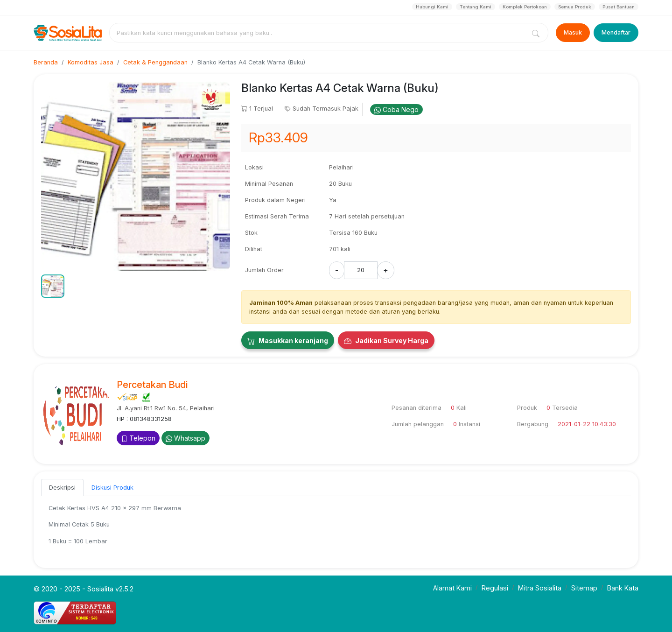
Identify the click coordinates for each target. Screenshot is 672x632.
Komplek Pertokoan (525, 7)
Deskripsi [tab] (62, 488)
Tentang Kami (476, 7)
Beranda (46, 62)
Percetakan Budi (152, 385)
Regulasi (495, 588)
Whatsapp (185, 438)
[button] (53, 286)
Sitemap (584, 588)
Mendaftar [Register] (616, 32)
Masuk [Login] (573, 32)
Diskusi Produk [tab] (112, 488)
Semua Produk (575, 7)
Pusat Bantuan (619, 7)
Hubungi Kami (432, 7)
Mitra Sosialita (540, 588)
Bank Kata (623, 588)
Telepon (138, 438)
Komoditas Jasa (91, 62)
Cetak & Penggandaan (155, 62)
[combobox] (319, 33)
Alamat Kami (452, 588)
